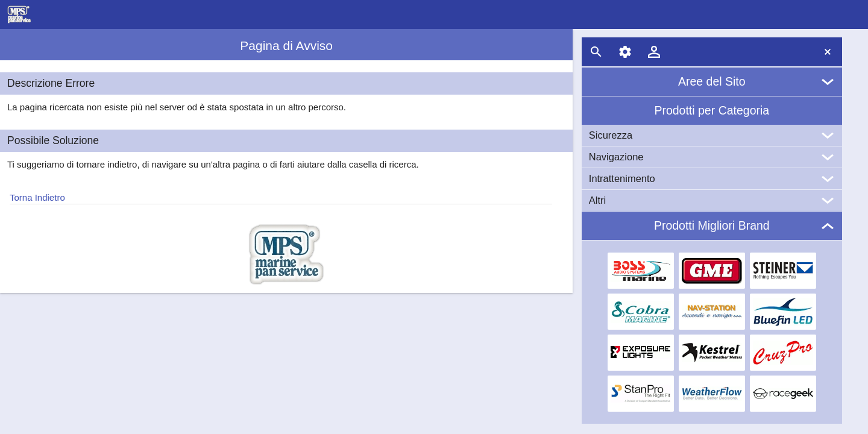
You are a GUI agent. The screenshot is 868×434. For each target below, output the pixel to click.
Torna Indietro (37, 197)
